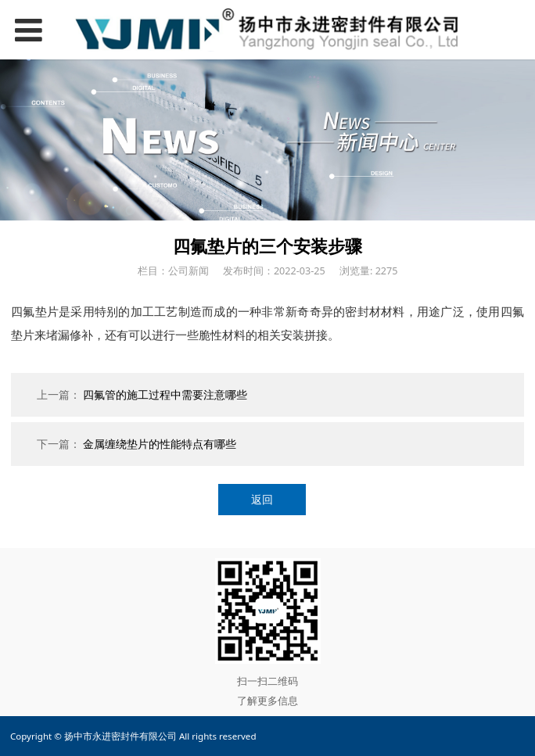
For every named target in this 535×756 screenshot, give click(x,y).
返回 (262, 499)
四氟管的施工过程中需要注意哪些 (165, 394)
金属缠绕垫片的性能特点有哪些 (160, 444)
